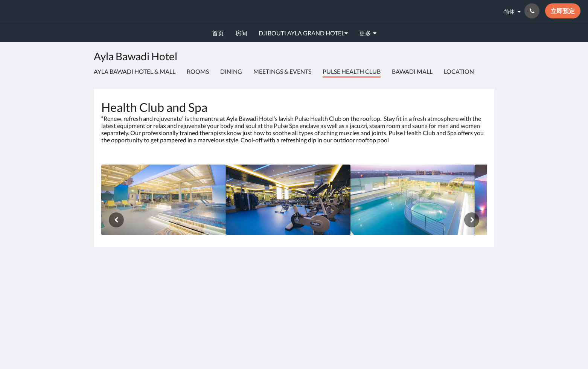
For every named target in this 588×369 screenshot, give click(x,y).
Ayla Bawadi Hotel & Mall (135, 71)
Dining (231, 71)
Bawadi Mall (412, 71)
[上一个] (116, 220)
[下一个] (472, 220)
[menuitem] (218, 33)
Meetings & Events (282, 71)
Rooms (198, 71)
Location (459, 71)
